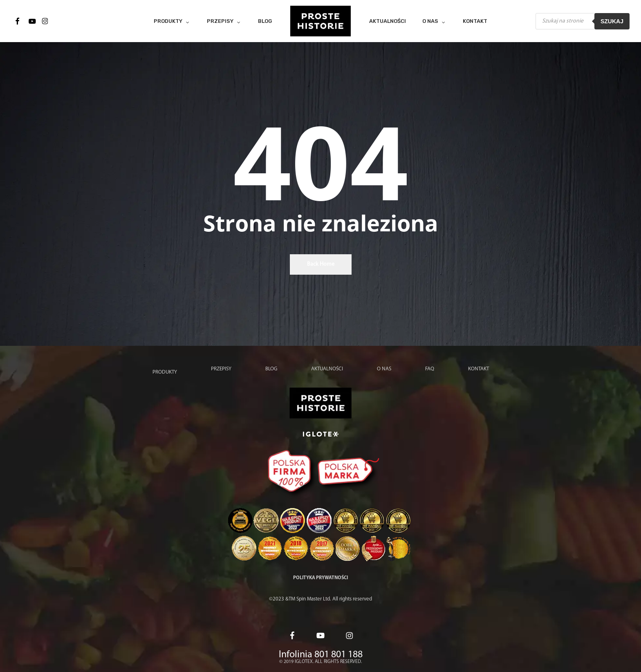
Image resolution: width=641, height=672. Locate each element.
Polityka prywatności (320, 578)
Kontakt (479, 369)
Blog (271, 369)
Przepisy (221, 369)
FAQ (430, 369)
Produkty (165, 372)
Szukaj (612, 21)
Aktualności (327, 369)
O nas (384, 369)
